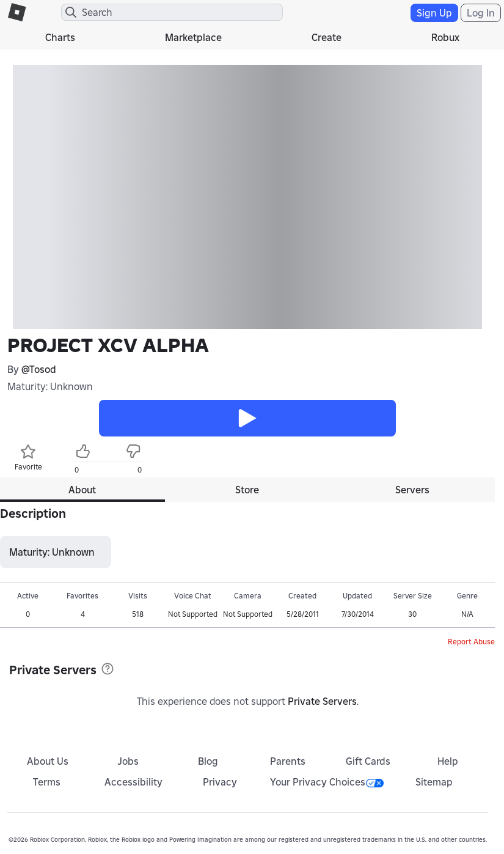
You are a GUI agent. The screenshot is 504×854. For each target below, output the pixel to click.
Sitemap (434, 782)
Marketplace (193, 37)
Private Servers (322, 701)
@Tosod (39, 369)
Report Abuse (471, 642)
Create (327, 37)
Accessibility (133, 782)
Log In (481, 13)
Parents (288, 761)
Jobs (128, 761)
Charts (60, 37)
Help (448, 761)
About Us (48, 761)
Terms (47, 782)
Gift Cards (368, 761)
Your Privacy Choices (327, 782)
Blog (208, 761)
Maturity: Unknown (50, 386)
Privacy (220, 782)
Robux (445, 37)
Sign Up (434, 13)
